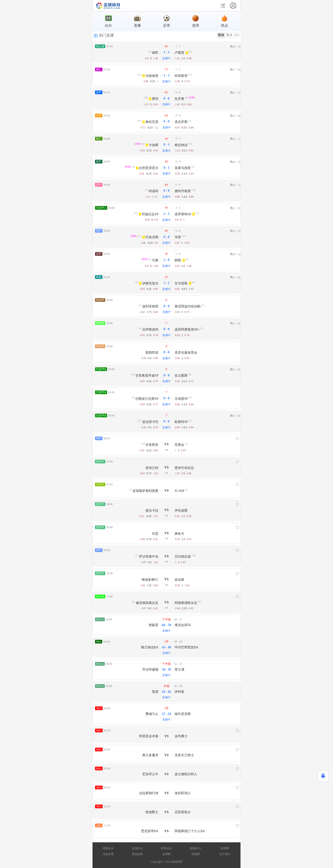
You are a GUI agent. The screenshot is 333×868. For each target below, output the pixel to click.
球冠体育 (137, 854)
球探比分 (108, 848)
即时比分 (166, 848)
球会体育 (108, 854)
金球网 (166, 854)
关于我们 (225, 854)
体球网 (225, 848)
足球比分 (137, 848)
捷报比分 (196, 848)
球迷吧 (196, 854)
